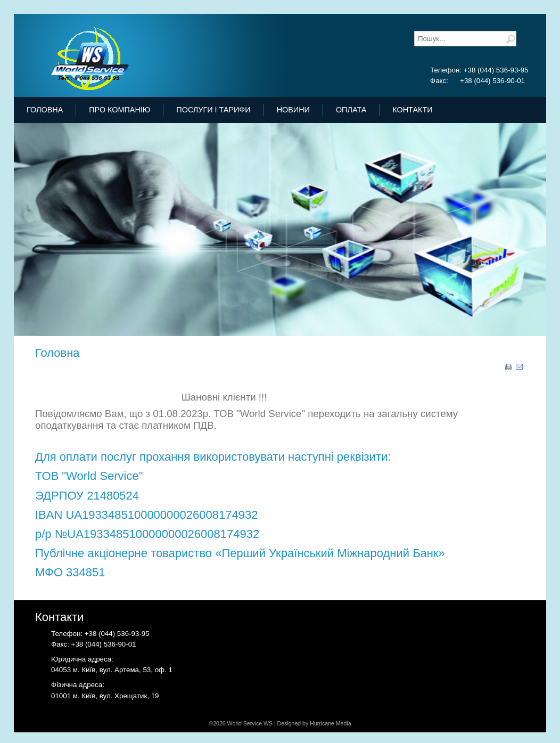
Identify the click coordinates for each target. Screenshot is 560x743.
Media (344, 723)
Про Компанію (120, 110)
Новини (293, 110)
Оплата (351, 110)
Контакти (412, 110)
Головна (45, 110)
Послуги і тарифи (213, 110)
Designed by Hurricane (307, 723)
